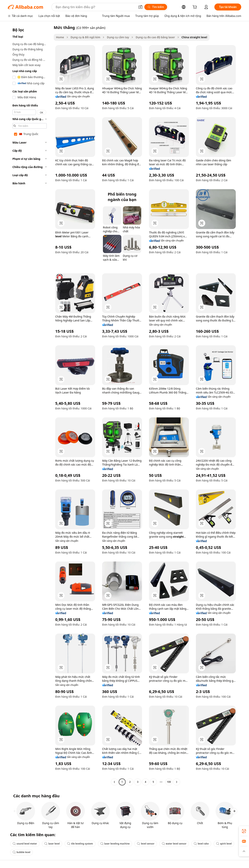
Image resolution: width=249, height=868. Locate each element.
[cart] (196, 7)
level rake (201, 844)
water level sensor (174, 844)
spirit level (224, 844)
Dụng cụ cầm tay (118, 37)
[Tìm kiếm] (156, 7)
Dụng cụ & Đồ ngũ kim (85, 37)
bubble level (21, 852)
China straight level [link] (194, 37)
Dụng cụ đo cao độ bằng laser (155, 37)
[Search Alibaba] (95, 7)
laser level (52, 844)
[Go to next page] (177, 782)
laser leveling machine (115, 844)
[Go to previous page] (114, 782)
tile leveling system (80, 844)
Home (60, 37)
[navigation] (30, 405)
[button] (140, 7)
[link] (244, 831)
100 (169, 782)
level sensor (146, 844)
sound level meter (25, 844)
